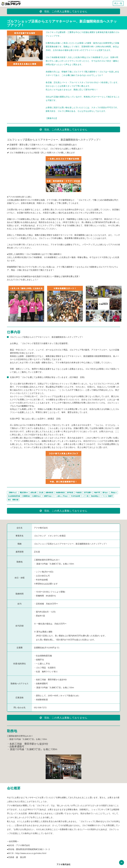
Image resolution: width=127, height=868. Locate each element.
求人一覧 (118, 3)
